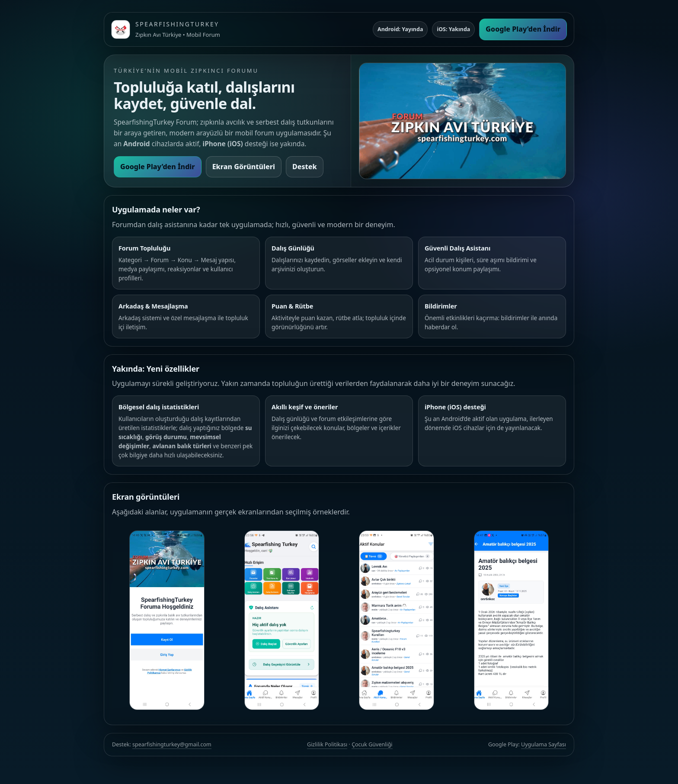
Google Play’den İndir (523, 29)
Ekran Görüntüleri (244, 167)
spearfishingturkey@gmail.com (172, 744)
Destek (305, 167)
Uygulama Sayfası (544, 744)
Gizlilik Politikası (327, 744)
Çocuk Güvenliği (372, 744)
